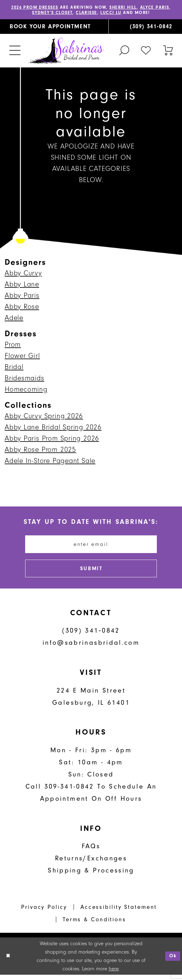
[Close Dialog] (9, 962)
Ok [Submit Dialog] (172, 961)
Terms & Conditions (94, 925)
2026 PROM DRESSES (38, 8)
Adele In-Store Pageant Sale (50, 462)
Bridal (14, 368)
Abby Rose (22, 307)
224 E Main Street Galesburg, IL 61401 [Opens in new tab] (91, 702)
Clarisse (95, 13)
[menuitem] (54, 28)
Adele (14, 319)
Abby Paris (22, 296)
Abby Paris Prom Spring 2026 (52, 439)
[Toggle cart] (168, 51)
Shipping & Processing (91, 876)
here (114, 974)
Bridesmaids (25, 379)
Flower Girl (22, 357)
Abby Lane (22, 285)
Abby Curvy (23, 274)
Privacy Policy (44, 912)
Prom (13, 345)
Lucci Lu (122, 13)
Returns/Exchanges (91, 864)
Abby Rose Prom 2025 (40, 450)
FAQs (91, 852)
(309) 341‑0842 (91, 636)
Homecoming (26, 390)
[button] (15, 52)
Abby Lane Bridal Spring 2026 (53, 428)
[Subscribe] (91, 573)
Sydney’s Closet (57, 13)
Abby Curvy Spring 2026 (44, 417)
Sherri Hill (136, 8)
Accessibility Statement (119, 912)
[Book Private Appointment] (54, 28)
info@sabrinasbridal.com (91, 648)
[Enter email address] (91, 546)
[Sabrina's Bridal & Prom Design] (66, 52)
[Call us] (145, 28)
